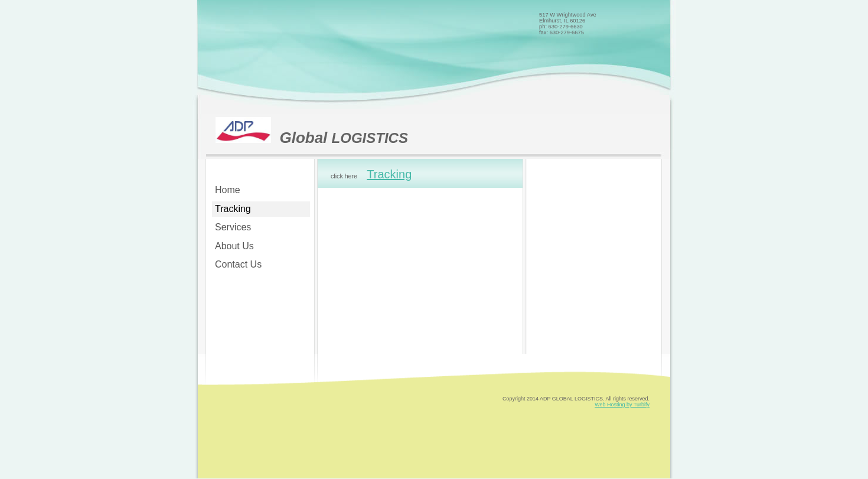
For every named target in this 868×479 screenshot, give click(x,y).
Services (233, 227)
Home (228, 190)
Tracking (233, 209)
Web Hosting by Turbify (622, 405)
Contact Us (238, 264)
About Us (234, 246)
